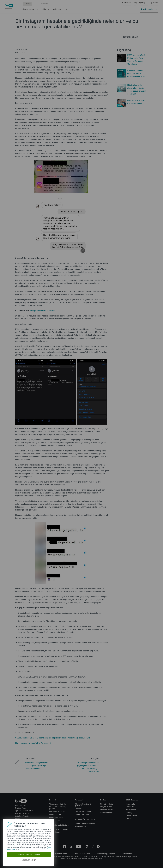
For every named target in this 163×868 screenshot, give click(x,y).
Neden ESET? (58, 9)
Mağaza (143, 3)
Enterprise (79, 809)
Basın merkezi (131, 810)
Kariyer (128, 818)
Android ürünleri (55, 814)
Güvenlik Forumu (107, 813)
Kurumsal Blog (131, 815)
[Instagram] (92, 848)
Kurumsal (45, 4)
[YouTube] (79, 848)
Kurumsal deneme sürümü (85, 823)
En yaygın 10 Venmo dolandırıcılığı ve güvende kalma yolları (137, 73)
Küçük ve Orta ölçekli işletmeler (83, 805)
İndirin (43, 9)
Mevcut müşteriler (107, 804)
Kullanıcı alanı (147, 9)
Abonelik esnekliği (56, 817)
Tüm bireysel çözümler (58, 804)
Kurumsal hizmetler (82, 814)
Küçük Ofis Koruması (57, 812)
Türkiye (155, 3)
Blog (135, 3)
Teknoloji (129, 813)
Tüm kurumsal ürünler (83, 812)
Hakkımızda (127, 3)
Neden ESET (131, 807)
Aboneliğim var (55, 832)
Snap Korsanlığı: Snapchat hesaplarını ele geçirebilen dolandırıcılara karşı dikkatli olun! (53, 738)
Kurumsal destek (107, 810)
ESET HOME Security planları (58, 808)
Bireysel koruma (28, 9)
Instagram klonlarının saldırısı (43, 311)
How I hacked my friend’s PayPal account (33, 743)
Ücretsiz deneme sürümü (59, 829)
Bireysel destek (106, 807)
